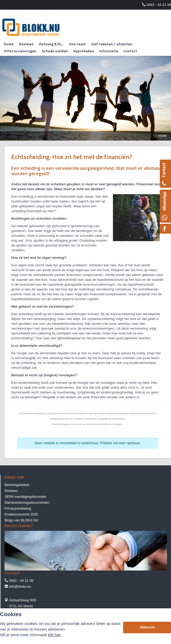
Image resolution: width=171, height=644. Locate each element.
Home (163, 136)
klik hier (54, 635)
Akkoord (147, 627)
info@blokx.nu (20, 586)
